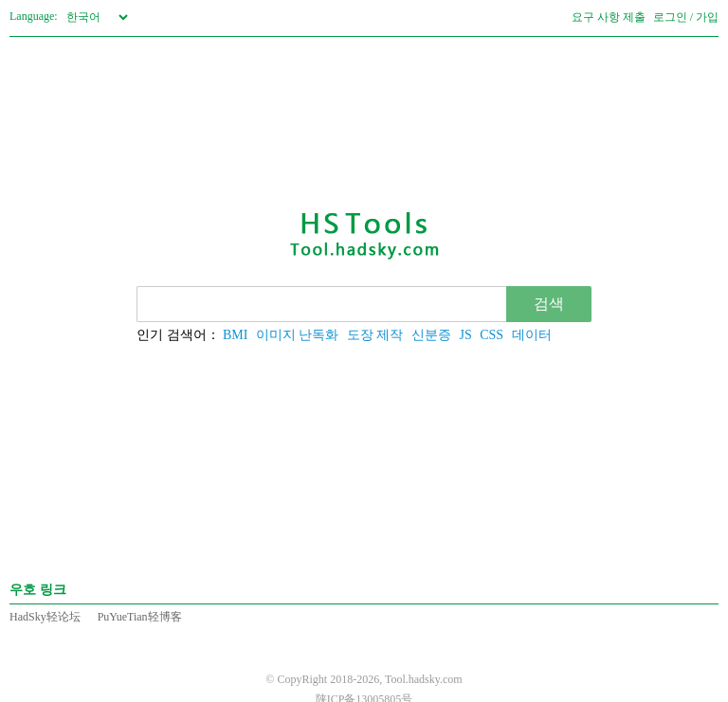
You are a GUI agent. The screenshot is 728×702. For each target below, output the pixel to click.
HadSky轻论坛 (45, 617)
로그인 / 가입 (686, 17)
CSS (491, 335)
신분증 (431, 335)
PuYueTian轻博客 (140, 617)
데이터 (532, 335)
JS (465, 335)
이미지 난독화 (298, 335)
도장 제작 (375, 335)
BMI (235, 335)
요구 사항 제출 (609, 17)
